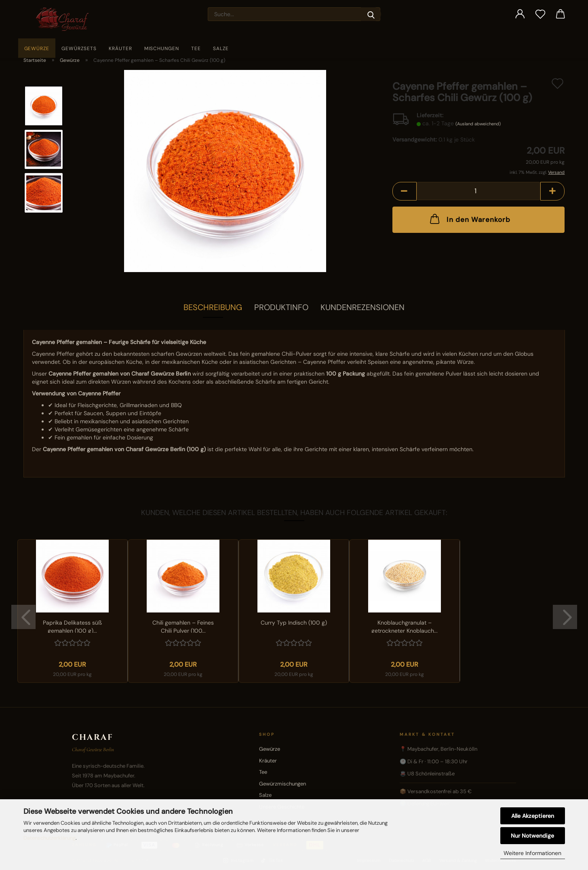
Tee (196, 49)
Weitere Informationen (532, 853)
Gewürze (37, 49)
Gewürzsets (79, 49)
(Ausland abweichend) (478, 124)
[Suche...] (371, 14)
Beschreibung (213, 307)
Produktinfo (281, 307)
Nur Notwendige (532, 836)
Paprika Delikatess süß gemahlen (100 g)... (72, 626)
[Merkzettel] (540, 14)
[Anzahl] (479, 191)
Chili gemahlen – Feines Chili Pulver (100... (183, 626)
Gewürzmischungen (282, 784)
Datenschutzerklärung (50, 838)
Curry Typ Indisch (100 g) (294, 623)
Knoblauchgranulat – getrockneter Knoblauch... (405, 626)
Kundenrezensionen (362, 307)
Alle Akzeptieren (533, 816)
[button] (520, 14)
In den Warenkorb (469, 219)
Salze (221, 49)
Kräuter (120, 49)
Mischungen (162, 49)
